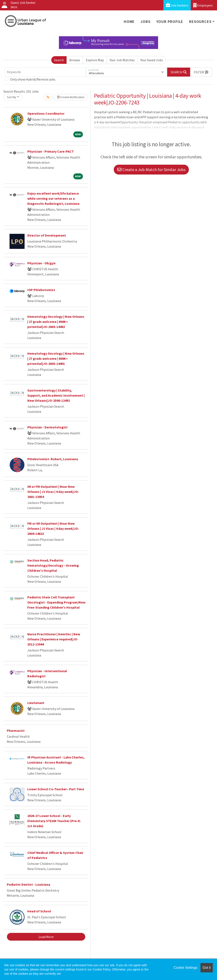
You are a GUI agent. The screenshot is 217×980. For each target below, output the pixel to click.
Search (59, 60)
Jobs (145, 22)
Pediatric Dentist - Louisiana (29, 884)
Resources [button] (200, 22)
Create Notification (71, 97)
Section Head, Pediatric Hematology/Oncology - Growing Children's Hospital (53, 565)
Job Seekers (177, 5)
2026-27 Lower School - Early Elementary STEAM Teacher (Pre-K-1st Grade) (54, 821)
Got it (207, 968)
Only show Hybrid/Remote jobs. (33, 79)
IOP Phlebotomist (41, 290)
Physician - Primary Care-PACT (51, 151)
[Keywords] (46, 72)
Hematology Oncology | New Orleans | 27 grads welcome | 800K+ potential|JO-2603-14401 (56, 358)
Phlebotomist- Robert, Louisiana (53, 459)
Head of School (39, 911)
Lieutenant (36, 703)
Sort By (12, 97)
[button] (201, 72)
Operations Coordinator (46, 113)
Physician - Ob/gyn (41, 263)
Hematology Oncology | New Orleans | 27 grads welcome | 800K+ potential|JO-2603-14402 (56, 322)
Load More (46, 937)
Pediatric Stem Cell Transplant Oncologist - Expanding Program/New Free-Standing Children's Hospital (56, 602)
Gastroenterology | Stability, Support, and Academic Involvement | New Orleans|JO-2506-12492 (56, 395)
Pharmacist (16, 730)
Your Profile (170, 22)
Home (129, 22)
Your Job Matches (122, 60)
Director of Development (47, 235)
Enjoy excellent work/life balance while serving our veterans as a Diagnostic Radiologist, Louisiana (53, 198)
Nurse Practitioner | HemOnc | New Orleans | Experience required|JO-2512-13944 (54, 639)
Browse (75, 60)
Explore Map (95, 60)
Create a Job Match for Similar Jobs (151, 169)
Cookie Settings (185, 968)
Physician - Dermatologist (47, 427)
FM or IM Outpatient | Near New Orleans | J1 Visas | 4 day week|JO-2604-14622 (53, 528)
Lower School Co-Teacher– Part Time (56, 789)
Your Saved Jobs (152, 60)
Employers (203, 5)
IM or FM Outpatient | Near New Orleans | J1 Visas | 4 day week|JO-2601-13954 (53, 492)
